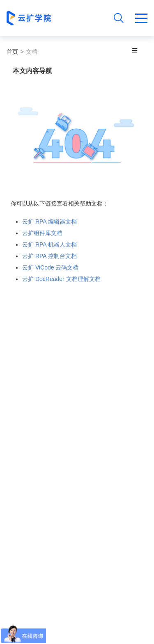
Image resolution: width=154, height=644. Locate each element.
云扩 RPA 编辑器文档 (49, 222)
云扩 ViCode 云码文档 (50, 267)
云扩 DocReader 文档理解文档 (61, 279)
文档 (32, 52)
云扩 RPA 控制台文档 (49, 256)
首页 (12, 52)
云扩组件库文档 (42, 233)
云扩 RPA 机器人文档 (49, 244)
